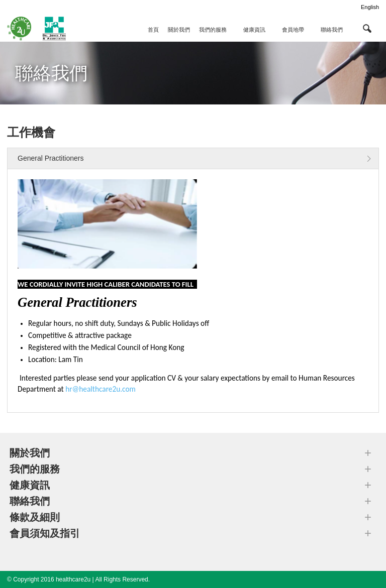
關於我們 (179, 30)
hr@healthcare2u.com (101, 389)
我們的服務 (213, 30)
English (370, 7)
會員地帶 (293, 30)
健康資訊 (254, 30)
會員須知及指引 (45, 533)
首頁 (153, 30)
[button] (367, 28)
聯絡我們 (332, 30)
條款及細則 (35, 517)
